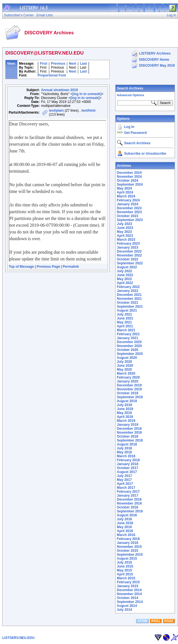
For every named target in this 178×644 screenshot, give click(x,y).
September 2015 (130, 555)
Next (73, 64)
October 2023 (128, 216)
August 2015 (127, 559)
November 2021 (129, 299)
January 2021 (128, 338)
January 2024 (128, 204)
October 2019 (128, 393)
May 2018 (124, 452)
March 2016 (126, 535)
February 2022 (128, 287)
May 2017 (124, 480)
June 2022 (125, 275)
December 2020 (129, 342)
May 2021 (124, 322)
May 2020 (124, 370)
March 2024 (126, 196)
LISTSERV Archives (155, 53)
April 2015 (125, 574)
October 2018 (128, 436)
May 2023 (124, 232)
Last (83, 64)
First (44, 64)
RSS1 (156, 621)
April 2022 (125, 283)
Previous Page (49, 267)
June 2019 (125, 409)
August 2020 (127, 358)
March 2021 (126, 330)
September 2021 (130, 307)
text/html (88, 111)
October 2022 (128, 259)
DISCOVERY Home (154, 60)
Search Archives (130, 88)
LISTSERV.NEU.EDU (18, 638)
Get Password (136, 133)
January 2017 (128, 496)
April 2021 (125, 326)
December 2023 (129, 208)
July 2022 (125, 271)
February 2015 (128, 582)
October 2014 (128, 598)
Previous (58, 64)
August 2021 (127, 310)
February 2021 (128, 334)
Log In (129, 127)
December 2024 (129, 173)
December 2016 (129, 499)
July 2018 (125, 448)
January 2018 (128, 464)
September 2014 (130, 602)
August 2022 (127, 267)
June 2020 (125, 366)
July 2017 (125, 476)
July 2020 (125, 362)
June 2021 (125, 318)
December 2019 (129, 385)
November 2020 (129, 346)
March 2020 (126, 373)
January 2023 (128, 247)
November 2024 (129, 177)
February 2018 (128, 460)
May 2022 (124, 279)
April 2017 (125, 484)
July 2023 (125, 224)
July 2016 (125, 519)
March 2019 (126, 421)
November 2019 (129, 389)
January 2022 (128, 291)
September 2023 (130, 220)
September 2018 (130, 440)
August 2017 (127, 472)
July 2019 (125, 405)
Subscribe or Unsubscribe (145, 154)
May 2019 (124, 413)
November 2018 (129, 433)
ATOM (142, 621)
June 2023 (125, 228)
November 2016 (129, 503)
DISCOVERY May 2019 (157, 66)
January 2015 (128, 586)
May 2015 (124, 570)
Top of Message (21, 267)
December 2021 (129, 295)
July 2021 (125, 314)
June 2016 (125, 523)
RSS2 (169, 621)
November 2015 (129, 547)
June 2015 (125, 566)
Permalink (71, 267)
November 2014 (129, 594)
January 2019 (128, 425)
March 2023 (126, 240)
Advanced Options (131, 95)
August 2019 (127, 401)
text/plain (56, 111)
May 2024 (124, 188)
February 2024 (128, 200)
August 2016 (127, 515)
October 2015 (128, 551)
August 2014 (127, 606)
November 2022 (129, 255)
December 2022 (129, 251)
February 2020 (128, 377)
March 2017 (126, 488)
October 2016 (128, 507)
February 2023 (128, 244)
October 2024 (128, 181)
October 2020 (128, 350)
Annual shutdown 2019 (59, 90)
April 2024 (125, 192)
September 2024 (130, 184)
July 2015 (125, 562)
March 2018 (126, 456)
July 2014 (125, 610)
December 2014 (129, 590)
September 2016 (130, 511)
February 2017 (128, 492)
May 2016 (124, 527)
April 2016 (125, 531)
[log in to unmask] (87, 94)
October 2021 (128, 303)
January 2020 (128, 381)
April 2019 (125, 417)
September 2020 (130, 354)
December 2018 (129, 429)
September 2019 (130, 397)
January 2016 (128, 543)
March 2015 (126, 578)
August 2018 (127, 444)
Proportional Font (52, 75)
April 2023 (125, 236)
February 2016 (128, 539)
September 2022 (130, 263)
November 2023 (129, 212)
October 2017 (128, 468)
